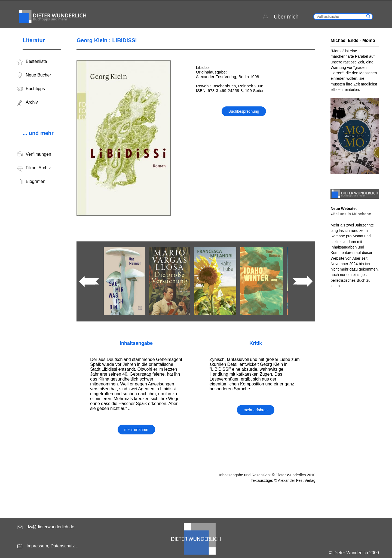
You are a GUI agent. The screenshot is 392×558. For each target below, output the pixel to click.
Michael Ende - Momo (353, 40)
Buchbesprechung (244, 111)
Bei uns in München (351, 214)
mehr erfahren (136, 430)
